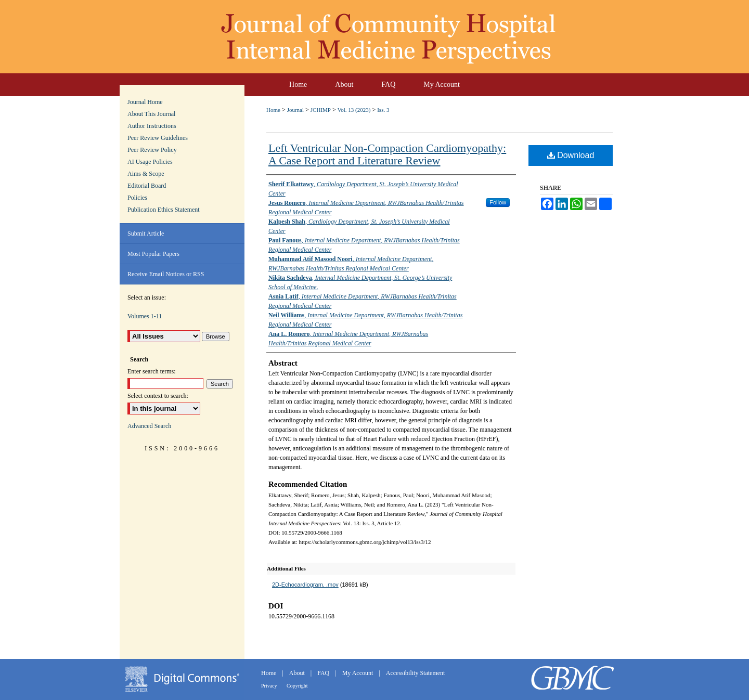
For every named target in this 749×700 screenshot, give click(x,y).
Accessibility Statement (416, 673)
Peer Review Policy (152, 150)
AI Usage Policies (150, 162)
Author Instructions (152, 126)
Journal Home (145, 102)
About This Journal (151, 114)
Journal (295, 110)
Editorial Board (147, 186)
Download (571, 155)
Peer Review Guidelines (158, 138)
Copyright (297, 686)
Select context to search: (158, 396)
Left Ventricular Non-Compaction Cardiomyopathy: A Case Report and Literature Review (387, 154)
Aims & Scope (146, 174)
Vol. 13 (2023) (354, 110)
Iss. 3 (383, 110)
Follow (498, 202)
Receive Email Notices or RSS (166, 274)
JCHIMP (321, 110)
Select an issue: (147, 297)
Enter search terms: (152, 371)
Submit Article (146, 234)
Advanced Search (149, 426)
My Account (359, 673)
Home (273, 110)
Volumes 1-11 (145, 316)
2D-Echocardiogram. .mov (305, 585)
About (298, 673)
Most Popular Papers (153, 254)
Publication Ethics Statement (164, 210)
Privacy (270, 686)
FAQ (324, 673)
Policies (137, 198)
